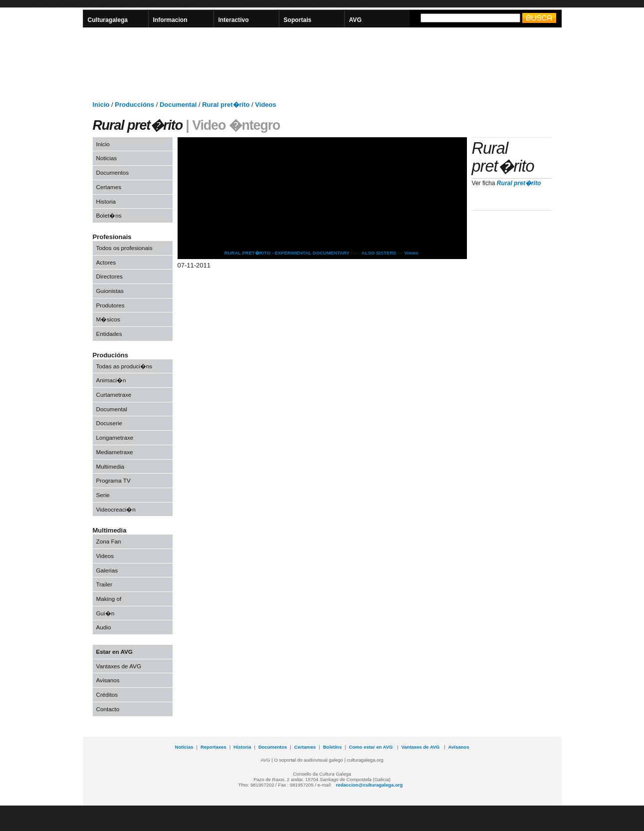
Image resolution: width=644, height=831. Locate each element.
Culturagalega (108, 20)
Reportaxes (214, 747)
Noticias (107, 158)
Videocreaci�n (116, 509)
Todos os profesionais (124, 248)
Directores (109, 276)
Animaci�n (111, 380)
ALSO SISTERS (379, 253)
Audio (104, 627)
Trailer (105, 584)
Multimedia (110, 466)
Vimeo (411, 253)
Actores (106, 262)
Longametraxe (115, 437)
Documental (112, 409)
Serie (103, 495)
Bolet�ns (109, 215)
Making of (109, 599)
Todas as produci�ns (124, 366)
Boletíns (332, 747)
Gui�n (106, 613)
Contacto (108, 709)
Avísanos (459, 747)
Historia (106, 201)
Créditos (107, 694)
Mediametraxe (115, 452)
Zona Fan (109, 541)
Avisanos (108, 680)
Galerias (107, 570)
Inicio (103, 144)
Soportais (298, 20)
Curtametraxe (114, 395)
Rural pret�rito (519, 183)
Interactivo (234, 20)
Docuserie (109, 423)
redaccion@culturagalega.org (370, 785)
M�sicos (108, 319)
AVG (355, 20)
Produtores (110, 305)
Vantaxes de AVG (119, 666)
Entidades (109, 334)
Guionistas (110, 291)
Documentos (113, 172)
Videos (105, 556)
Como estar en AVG (371, 747)
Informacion (170, 20)
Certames (109, 187)
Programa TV (113, 480)
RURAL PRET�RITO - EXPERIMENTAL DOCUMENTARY (287, 253)
